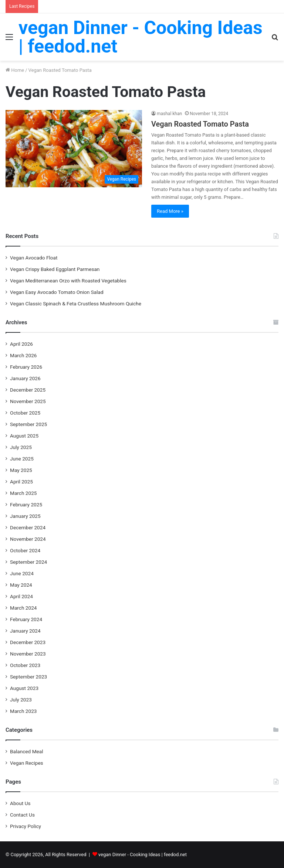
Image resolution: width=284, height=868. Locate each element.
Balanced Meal (27, 751)
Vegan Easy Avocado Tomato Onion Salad (57, 292)
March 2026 (23, 355)
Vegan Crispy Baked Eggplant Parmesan (55, 269)
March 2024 (23, 608)
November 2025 (28, 401)
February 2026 (26, 367)
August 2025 (24, 436)
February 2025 (26, 505)
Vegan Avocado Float (34, 258)
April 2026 (21, 344)
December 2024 (28, 527)
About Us (20, 803)
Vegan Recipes (27, 763)
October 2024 (25, 550)
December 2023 (28, 642)
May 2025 (21, 470)
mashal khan (169, 114)
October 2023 (25, 665)
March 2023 (23, 711)
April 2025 (21, 482)
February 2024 (26, 619)
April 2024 (21, 596)
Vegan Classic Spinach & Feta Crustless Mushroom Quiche (76, 304)
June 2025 (22, 459)
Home (15, 70)
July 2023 (21, 700)
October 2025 (25, 413)
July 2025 (21, 447)
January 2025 (25, 516)
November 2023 (28, 654)
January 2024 (25, 631)
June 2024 (22, 573)
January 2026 (25, 378)
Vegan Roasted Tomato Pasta (200, 124)
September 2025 (28, 424)
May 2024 (21, 585)
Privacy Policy (26, 826)
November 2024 (28, 539)
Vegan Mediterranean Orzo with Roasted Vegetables (68, 281)
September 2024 (28, 562)
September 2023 (28, 677)
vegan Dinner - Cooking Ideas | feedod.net (143, 854)
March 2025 (23, 493)
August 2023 (24, 688)
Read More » (170, 211)
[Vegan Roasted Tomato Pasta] (74, 148)
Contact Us (22, 815)
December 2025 (28, 390)
